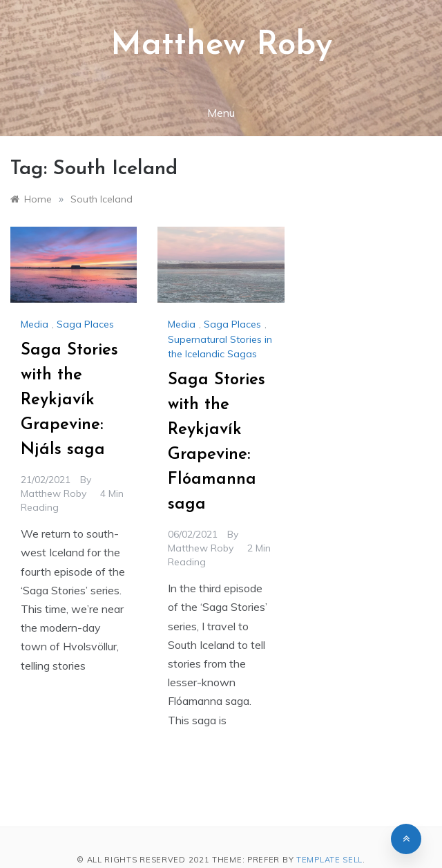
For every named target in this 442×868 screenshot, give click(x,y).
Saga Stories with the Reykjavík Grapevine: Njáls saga (69, 400)
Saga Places (85, 324)
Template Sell (329, 860)
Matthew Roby (221, 46)
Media (35, 324)
